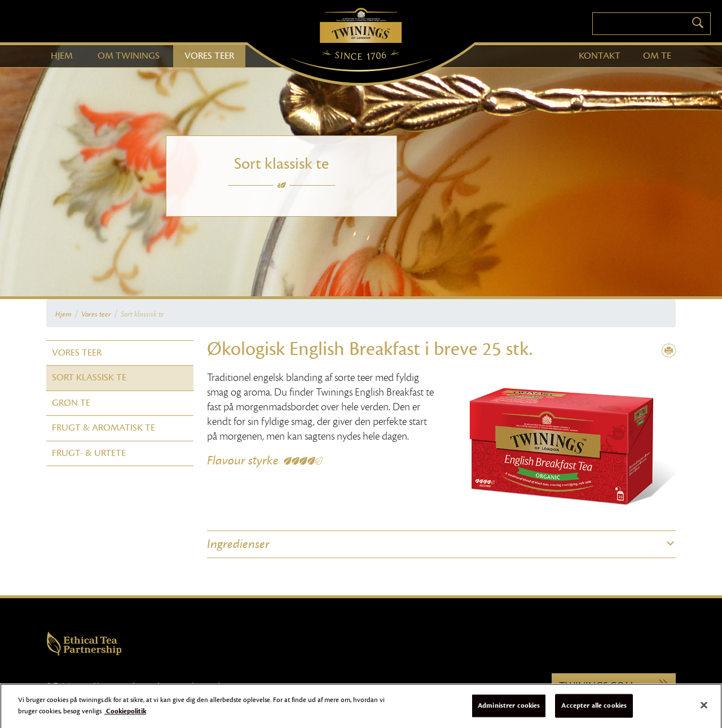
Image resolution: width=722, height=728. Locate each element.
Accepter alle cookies (594, 710)
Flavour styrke (243, 461)
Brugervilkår (116, 686)
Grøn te (71, 403)
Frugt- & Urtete (89, 453)
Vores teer (96, 314)
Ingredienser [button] (238, 544)
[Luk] (704, 710)
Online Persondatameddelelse (258, 686)
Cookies (146, 686)
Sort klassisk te (142, 314)
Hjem (63, 314)
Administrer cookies (509, 710)
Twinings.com (614, 686)
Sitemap (206, 686)
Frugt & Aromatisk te (104, 428)
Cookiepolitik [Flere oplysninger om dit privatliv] (125, 716)
